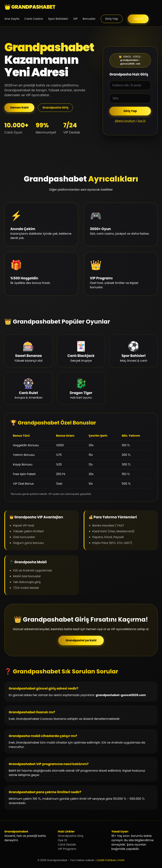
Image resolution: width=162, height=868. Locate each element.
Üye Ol (138, 19)
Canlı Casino (34, 19)
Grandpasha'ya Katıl (81, 640)
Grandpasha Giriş (55, 108)
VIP (75, 19)
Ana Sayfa (12, 19)
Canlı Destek (67, 845)
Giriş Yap (112, 19)
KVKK (121, 860)
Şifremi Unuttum (125, 121)
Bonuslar (89, 19)
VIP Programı (67, 849)
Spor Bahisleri (58, 19)
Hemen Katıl (19, 108)
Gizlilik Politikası (107, 860)
